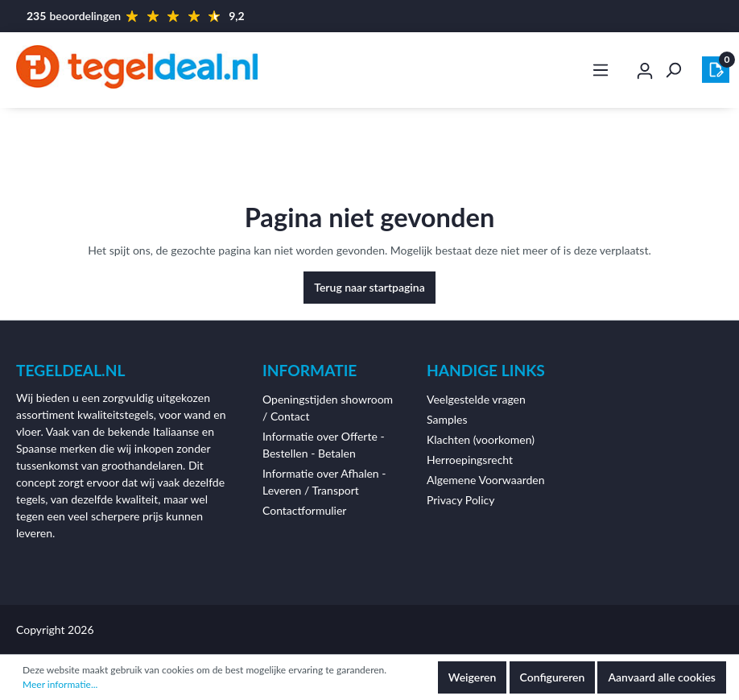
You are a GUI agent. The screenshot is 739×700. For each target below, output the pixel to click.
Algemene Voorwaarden (486, 480)
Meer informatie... (60, 684)
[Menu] (601, 70)
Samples (447, 419)
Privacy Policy (460, 500)
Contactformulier (304, 510)
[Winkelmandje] (716, 70)
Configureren (553, 677)
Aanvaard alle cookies (662, 677)
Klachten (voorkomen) (481, 439)
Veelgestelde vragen (476, 399)
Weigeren (473, 677)
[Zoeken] (673, 70)
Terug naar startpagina (369, 287)
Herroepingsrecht (470, 460)
